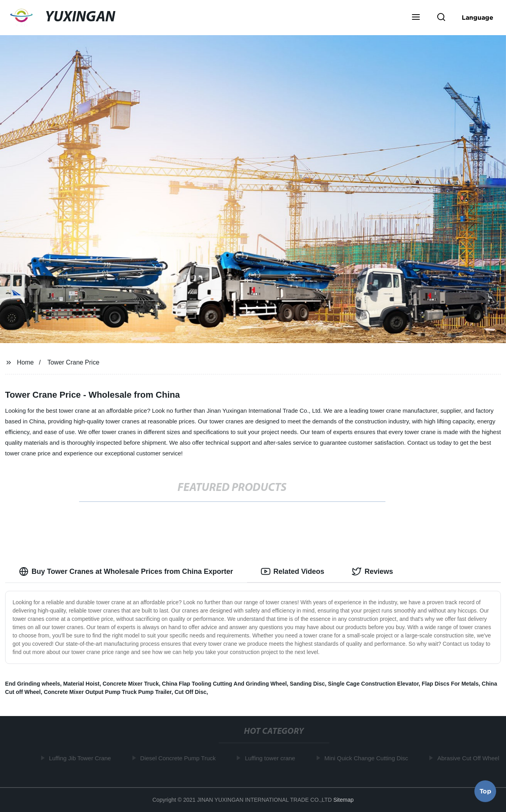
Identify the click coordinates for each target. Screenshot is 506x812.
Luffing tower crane (271, 758)
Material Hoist (81, 684)
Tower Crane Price (74, 362)
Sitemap (343, 800)
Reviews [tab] (372, 571)
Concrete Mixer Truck (130, 684)
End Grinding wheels (33, 684)
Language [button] (478, 17)
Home (25, 362)
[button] (416, 18)
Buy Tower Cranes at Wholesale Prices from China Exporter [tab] (126, 571)
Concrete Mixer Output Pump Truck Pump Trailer (108, 692)
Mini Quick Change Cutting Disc (368, 758)
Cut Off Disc (190, 692)
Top (485, 791)
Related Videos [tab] (293, 571)
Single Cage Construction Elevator (374, 684)
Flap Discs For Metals (450, 684)
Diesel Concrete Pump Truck (179, 758)
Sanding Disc (307, 684)
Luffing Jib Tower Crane (81, 758)
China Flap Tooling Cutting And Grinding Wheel (225, 684)
